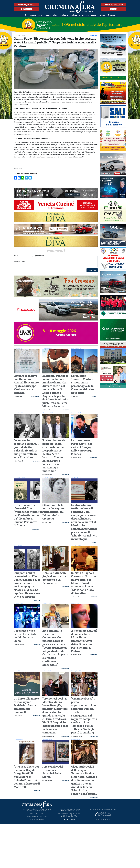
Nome (23, 257)
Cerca (112, 15)
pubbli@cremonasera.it (103, 815)
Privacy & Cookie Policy (103, 819)
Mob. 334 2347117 (103, 814)
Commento (66, 261)
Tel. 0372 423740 (103, 812)
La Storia (68, 15)
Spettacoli (79, 15)
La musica (49, 15)
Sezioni (102, 15)
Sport (41, 15)
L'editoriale (91, 15)
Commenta (92, 270)
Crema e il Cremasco (114, 5)
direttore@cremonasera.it (70, 811)
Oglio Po (114, 9)
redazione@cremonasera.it (70, 816)
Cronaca (32, 15)
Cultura (59, 15)
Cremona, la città (26, 5)
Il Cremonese (26, 9)
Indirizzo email (23, 264)
